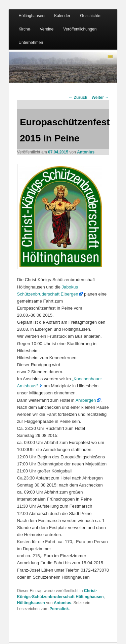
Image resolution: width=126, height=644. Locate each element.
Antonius (86, 152)
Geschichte (90, 16)
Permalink (59, 609)
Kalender (62, 16)
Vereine (47, 29)
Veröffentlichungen (80, 29)
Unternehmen (31, 43)
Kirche (24, 29)
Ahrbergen (86, 400)
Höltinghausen (31, 16)
